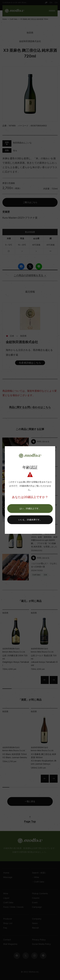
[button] (30, 509)
